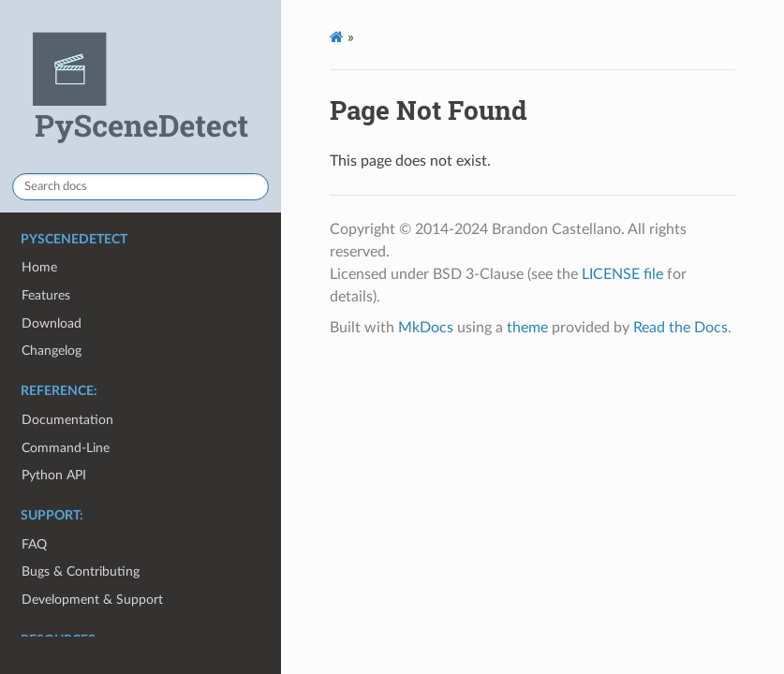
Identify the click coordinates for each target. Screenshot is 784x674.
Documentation (67, 420)
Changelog (52, 351)
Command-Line (66, 448)
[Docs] (337, 37)
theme (527, 328)
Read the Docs (680, 328)
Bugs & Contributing (81, 571)
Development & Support (92, 600)
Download (52, 323)
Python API (54, 475)
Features (46, 295)
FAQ (34, 544)
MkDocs (426, 328)
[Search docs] (141, 187)
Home (39, 267)
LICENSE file (622, 274)
